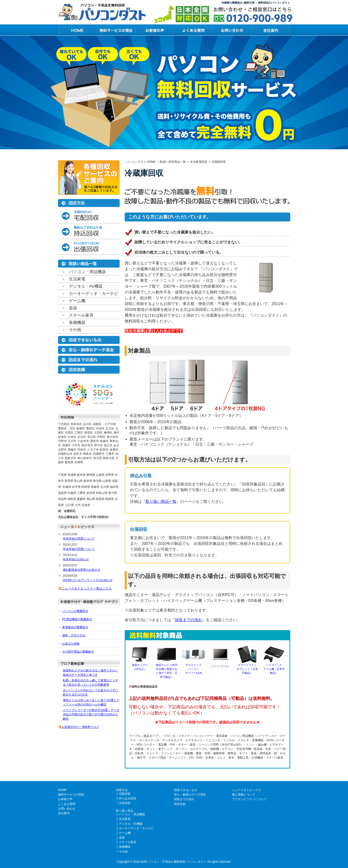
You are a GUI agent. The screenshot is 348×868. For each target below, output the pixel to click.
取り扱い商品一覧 (161, 502)
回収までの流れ (188, 620)
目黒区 (69, 433)
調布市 (94, 441)
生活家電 (77, 279)
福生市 (78, 454)
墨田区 (90, 428)
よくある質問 (67, 804)
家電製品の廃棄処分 (75, 627)
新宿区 (89, 433)
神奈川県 (109, 458)
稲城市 (104, 441)
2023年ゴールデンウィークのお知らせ (88, 580)
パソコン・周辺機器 (87, 272)
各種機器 (77, 323)
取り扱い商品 (125, 811)
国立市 (108, 445)
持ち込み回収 (128, 798)
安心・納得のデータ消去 (190, 795)
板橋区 (81, 428)
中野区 (101, 437)
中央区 (72, 437)
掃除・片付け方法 (74, 635)
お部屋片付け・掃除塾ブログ (80, 727)
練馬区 (108, 433)
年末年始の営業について (79, 539)
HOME (62, 790)
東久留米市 (85, 458)
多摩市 (114, 450)
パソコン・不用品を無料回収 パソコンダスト (177, 862)
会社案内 (64, 813)
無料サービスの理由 (71, 795)
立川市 (72, 441)
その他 (75, 330)
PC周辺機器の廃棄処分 (77, 619)
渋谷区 (100, 428)
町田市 (104, 450)
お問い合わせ (67, 809)
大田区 (98, 433)
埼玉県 (97, 458)
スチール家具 (81, 315)
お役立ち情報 (71, 644)
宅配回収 (125, 794)
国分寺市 (87, 445)
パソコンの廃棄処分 (75, 611)
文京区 (82, 437)
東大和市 (113, 437)
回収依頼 (180, 804)
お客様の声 (65, 799)
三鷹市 (110, 454)
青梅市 (72, 450)
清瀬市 (66, 445)
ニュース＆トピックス (246, 790)
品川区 (87, 424)
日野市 (62, 441)
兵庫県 (79, 462)
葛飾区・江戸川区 (105, 424)
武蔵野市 (99, 454)
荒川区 (92, 437)
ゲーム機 (77, 301)
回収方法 (122, 790)
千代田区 (64, 424)
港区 (116, 433)
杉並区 (62, 437)
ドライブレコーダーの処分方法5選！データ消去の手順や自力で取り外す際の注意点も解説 (91, 714)
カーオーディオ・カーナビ (94, 294)
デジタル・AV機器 (86, 286)
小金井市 (83, 441)
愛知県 (69, 462)
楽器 (73, 308)
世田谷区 (76, 424)
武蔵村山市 (65, 454)
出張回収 (125, 803)
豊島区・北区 (67, 428)
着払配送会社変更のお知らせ (82, 570)
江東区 (79, 433)
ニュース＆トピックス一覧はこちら (87, 588)
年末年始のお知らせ (76, 559)
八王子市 (93, 450)
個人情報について (244, 795)
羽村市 (82, 450)
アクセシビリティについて (249, 799)
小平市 (76, 445)
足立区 (110, 428)
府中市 (98, 445)
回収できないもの (186, 790)
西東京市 (71, 458)
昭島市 (87, 454)
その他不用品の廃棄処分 (78, 652)
